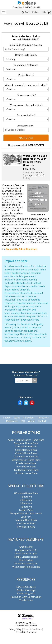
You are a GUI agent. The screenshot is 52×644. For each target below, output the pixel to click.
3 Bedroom (26, 503)
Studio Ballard (26, 560)
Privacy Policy (15, 629)
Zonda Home (26, 600)
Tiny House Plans (26, 527)
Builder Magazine (26, 593)
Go (34, 380)
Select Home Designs (26, 553)
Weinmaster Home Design (26, 567)
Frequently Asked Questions (22, 249)
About (31, 421)
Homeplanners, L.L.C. (26, 550)
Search (7, 418)
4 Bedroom (26, 507)
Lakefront (26, 517)
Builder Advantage (26, 590)
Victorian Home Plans (26, 473)
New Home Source (26, 587)
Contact (42, 421)
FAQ (23, 421)
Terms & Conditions (32, 629)
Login (43, 12)
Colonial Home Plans (26, 450)
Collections (29, 418)
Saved (26, 12)
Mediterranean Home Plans (26, 460)
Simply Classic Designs (26, 557)
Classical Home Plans (26, 447)
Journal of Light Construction (26, 597)
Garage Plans (26, 510)
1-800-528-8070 (33, 7)
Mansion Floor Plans (26, 520)
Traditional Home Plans (26, 470)
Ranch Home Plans (26, 467)
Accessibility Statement (26, 632)
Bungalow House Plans (26, 443)
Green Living (26, 547)
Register (35, 12)
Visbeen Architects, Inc (26, 563)
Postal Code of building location (25, 45)
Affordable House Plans (26, 493)
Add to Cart (26, 138)
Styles (17, 418)
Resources (43, 418)
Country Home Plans (26, 453)
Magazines (12, 421)
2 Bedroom (26, 500)
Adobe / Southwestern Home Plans (26, 440)
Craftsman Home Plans (26, 457)
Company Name (25, 126)
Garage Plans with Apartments (26, 513)
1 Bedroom (26, 497)
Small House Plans (26, 523)
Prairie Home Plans (26, 463)
